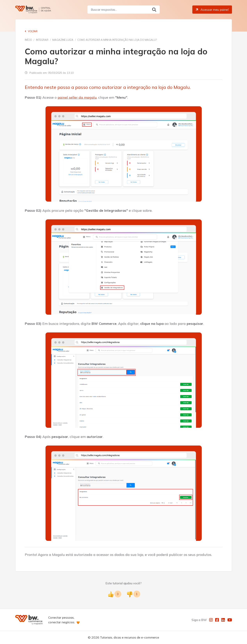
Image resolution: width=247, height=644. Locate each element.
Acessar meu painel (212, 9)
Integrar (42, 40)
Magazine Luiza (63, 40)
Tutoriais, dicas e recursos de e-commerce (130, 637)
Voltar (31, 31)
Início (28, 40)
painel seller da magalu (77, 97)
